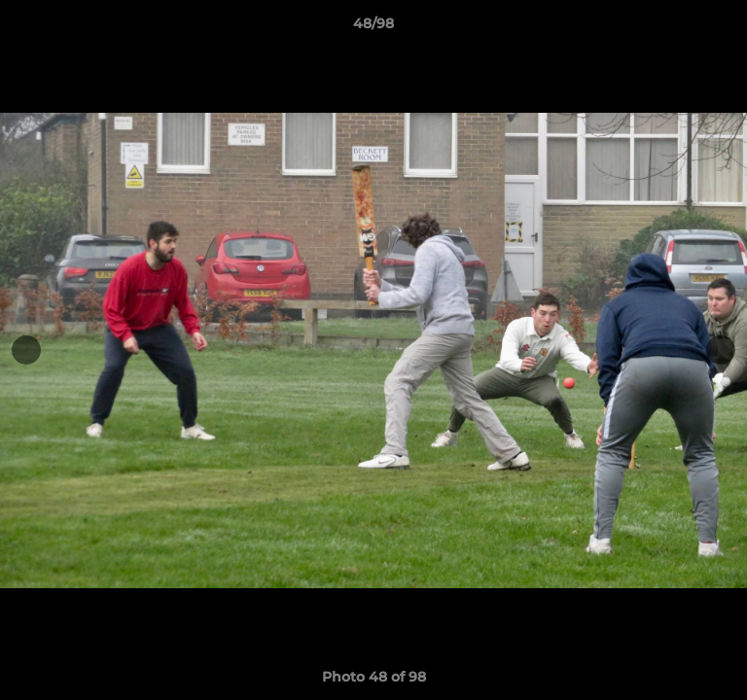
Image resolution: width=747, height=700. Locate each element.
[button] (724, 28)
